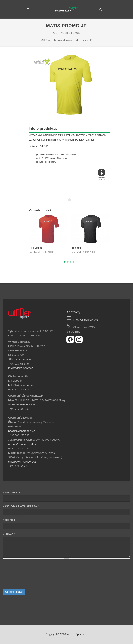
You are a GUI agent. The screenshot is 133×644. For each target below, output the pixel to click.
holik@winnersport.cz (21, 385)
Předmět (10, 520)
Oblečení (46, 40)
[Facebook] (71, 342)
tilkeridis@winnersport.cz (23, 404)
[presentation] (18, 575)
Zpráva (9, 534)
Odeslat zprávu (14, 592)
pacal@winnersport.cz (22, 431)
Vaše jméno (12, 492)
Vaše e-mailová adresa (21, 506)
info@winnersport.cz (21, 368)
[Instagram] (79, 342)
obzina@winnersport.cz (22, 444)
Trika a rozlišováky (63, 40)
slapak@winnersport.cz (22, 462)
